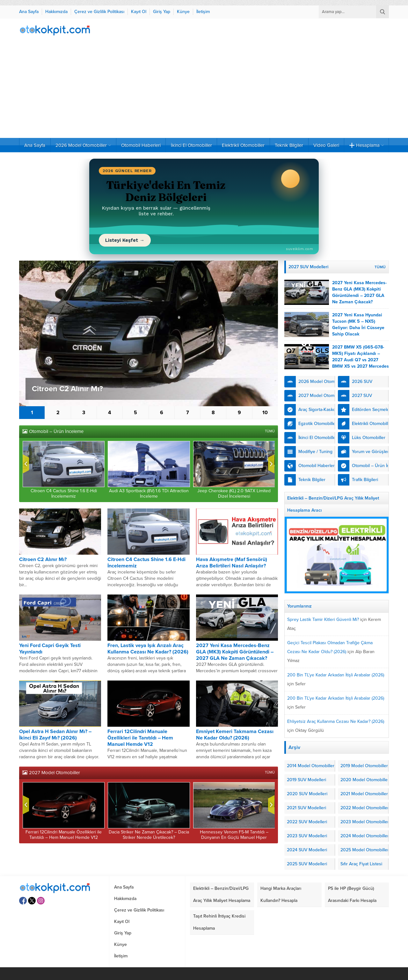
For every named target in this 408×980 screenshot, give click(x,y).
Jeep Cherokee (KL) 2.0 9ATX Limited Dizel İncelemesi (234, 494)
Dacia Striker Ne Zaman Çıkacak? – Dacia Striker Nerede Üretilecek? (149, 835)
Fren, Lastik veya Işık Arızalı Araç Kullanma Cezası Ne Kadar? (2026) (148, 649)
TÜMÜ (270, 431)
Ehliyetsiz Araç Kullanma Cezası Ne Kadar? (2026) (336, 721)
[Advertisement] (204, 90)
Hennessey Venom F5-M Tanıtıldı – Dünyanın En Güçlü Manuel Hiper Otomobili (234, 837)
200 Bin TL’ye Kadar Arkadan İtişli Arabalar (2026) (336, 675)
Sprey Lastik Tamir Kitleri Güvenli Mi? (323, 620)
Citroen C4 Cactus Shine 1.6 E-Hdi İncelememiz (64, 494)
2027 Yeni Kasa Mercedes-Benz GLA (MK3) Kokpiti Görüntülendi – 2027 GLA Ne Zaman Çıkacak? (235, 652)
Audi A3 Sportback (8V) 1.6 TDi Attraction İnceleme (149, 494)
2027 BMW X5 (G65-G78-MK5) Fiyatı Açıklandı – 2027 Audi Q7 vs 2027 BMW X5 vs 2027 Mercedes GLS (361, 360)
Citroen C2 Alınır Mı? (67, 389)
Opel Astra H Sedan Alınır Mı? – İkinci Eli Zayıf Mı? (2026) (55, 735)
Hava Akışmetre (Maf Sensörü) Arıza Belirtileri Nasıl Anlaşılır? (232, 563)
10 (265, 413)
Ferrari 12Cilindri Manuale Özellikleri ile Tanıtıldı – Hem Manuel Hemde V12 (140, 738)
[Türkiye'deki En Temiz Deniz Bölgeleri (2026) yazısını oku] (204, 206)
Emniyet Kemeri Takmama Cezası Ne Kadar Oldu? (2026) (235, 735)
